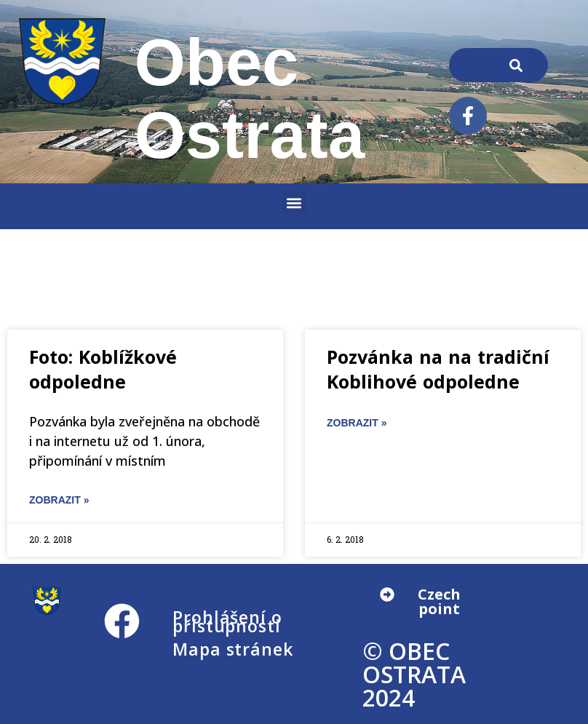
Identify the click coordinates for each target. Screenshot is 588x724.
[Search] (516, 65)
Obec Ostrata (250, 99)
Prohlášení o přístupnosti (227, 621)
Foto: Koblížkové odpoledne (103, 369)
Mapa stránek (233, 649)
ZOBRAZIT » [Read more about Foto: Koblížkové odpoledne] (59, 500)
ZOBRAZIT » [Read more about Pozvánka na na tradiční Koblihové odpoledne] (357, 423)
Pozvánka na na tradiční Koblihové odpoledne (438, 369)
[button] (294, 203)
